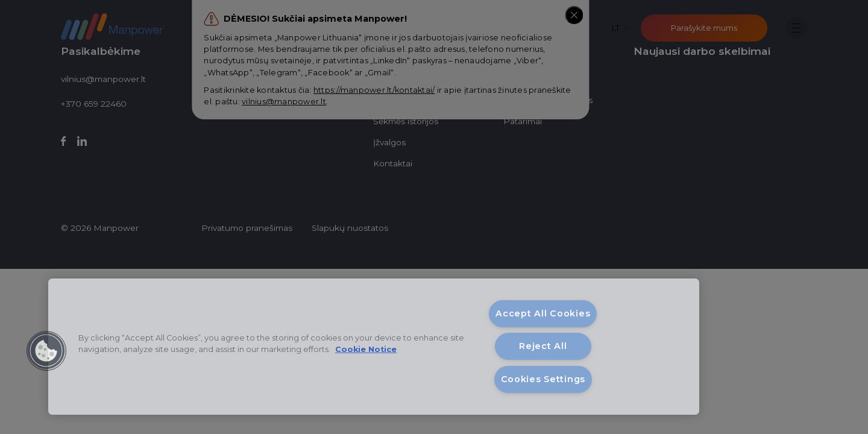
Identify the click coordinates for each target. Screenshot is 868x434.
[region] (374, 347)
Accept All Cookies (543, 313)
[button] (46, 351)
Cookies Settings (543, 379)
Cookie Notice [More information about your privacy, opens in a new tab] (366, 349)
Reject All (543, 346)
